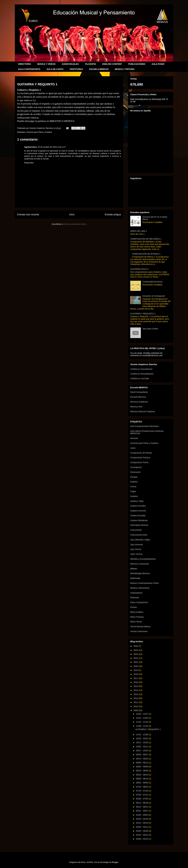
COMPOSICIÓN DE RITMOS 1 (146, 254)
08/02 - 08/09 (142, 783)
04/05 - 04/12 (142, 827)
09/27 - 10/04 (142, 751)
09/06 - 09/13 (142, 763)
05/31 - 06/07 (142, 811)
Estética (134, 482)
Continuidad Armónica (153, 282)
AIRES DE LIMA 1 (139, 231)
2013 (136, 694)
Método (134, 569)
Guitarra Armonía (138, 511)
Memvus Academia (139, 402)
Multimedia (135, 578)
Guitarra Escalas (138, 516)
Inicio (72, 214)
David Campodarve (139, 392)
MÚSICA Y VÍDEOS (46, 64)
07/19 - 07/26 (142, 791)
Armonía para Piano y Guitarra (39, 132)
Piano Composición (139, 602)
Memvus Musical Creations (143, 411)
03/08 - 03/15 (142, 839)
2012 (136, 698)
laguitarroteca (31, 147)
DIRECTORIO (25, 64)
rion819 (90, 862)
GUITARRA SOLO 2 (139, 269)
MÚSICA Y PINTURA (125, 69)
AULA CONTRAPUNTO (29, 69)
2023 (136, 654)
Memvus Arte (136, 407)
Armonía (134, 438)
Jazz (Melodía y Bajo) (140, 540)
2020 (136, 666)
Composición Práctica (140, 458)
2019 (136, 670)
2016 (136, 682)
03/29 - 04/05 (142, 831)
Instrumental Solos (139, 535)
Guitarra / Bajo (137, 501)
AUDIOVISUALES (70, 64)
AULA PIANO (158, 64)
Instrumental (136, 530)
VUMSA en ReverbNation (142, 374)
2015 (136, 686)
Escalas (134, 477)
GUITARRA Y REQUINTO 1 (143, 314)
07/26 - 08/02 (142, 787)
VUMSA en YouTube (140, 379)
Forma (133, 487)
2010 (136, 706)
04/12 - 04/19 (142, 823)
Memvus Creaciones (140, 564)
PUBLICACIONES (137, 64)
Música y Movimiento (140, 588)
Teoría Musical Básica (140, 626)
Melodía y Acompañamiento (143, 559)
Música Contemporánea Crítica (144, 583)
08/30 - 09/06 (142, 767)
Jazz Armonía (137, 545)
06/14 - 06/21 (142, 807)
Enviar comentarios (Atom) (75, 224)
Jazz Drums (136, 549)
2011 (136, 702)
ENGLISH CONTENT (112, 64)
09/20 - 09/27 (142, 755)
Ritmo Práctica (137, 617)
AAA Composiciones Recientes (144, 426)
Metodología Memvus (140, 573)
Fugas (133, 491)
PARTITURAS (76, 69)
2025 (136, 646)
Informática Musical (139, 525)
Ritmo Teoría (136, 622)
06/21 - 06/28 (142, 803)
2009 (136, 710)
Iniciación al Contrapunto (154, 296)
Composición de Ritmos (141, 453)
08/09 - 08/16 (142, 779)
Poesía (134, 607)
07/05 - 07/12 (142, 795)
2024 (136, 650)
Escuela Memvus (138, 397)
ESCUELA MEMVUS (99, 69)
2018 (136, 674)
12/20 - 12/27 (142, 714)
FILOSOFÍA (91, 64)
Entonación (135, 472)
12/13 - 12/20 (142, 718)
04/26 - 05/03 (142, 815)
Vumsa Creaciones (139, 631)
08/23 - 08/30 (142, 771)
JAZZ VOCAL (137, 554)
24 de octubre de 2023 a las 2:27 (52, 147)
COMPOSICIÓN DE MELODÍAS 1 (146, 239)
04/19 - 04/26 (142, 819)
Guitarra (134, 496)
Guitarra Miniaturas (139, 520)
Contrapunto (136, 467)
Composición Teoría (139, 462)
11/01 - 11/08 (142, 735)
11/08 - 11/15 (142, 726)
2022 (136, 658)
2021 (136, 662)
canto (133, 448)
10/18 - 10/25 (142, 738)
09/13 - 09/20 (142, 759)
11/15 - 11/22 (142, 722)
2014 (136, 690)
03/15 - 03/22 (142, 835)
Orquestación (136, 593)
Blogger (115, 862)
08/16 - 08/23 (142, 775)
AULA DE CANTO (55, 69)
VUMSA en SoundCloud (141, 369)
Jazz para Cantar (150, 329)
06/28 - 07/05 (142, 799)
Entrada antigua (113, 214)
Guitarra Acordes (138, 506)
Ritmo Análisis (137, 612)
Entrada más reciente (28, 214)
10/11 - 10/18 (142, 742)
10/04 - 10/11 (142, 747)
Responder (29, 163)
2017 (136, 678)
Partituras (135, 598)
